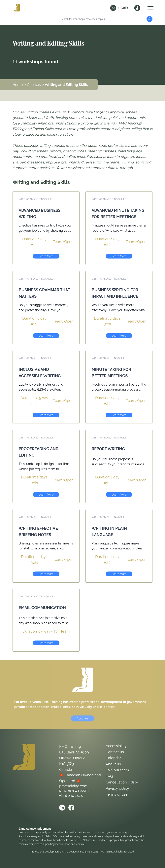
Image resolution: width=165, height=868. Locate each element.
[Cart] (113, 8)
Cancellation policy (122, 782)
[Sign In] (137, 8)
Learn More (46, 256)
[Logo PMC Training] (16, 8)
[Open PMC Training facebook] (71, 808)
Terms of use (117, 794)
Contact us (115, 752)
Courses (34, 85)
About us (82, 718)
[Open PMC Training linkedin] (62, 808)
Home (18, 85)
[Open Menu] (149, 8)
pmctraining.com (73, 786)
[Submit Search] (149, 19)
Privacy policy (117, 788)
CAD (124, 8)
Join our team (117, 770)
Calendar (113, 758)
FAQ (109, 776)
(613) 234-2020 (71, 796)
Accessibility (116, 746)
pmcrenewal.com (74, 790)
